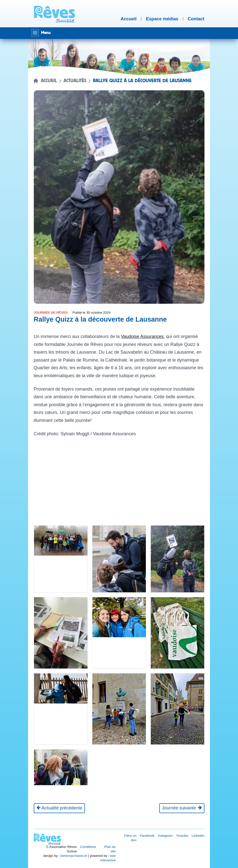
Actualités (75, 81)
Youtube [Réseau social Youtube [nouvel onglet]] (182, 836)
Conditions (88, 847)
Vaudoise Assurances (142, 336)
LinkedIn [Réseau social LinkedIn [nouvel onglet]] (198, 836)
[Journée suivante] (182, 808)
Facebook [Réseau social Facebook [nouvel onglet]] (147, 836)
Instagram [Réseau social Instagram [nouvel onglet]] (165, 836)
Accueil (49, 81)
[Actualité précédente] (59, 808)
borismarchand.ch (74, 856)
